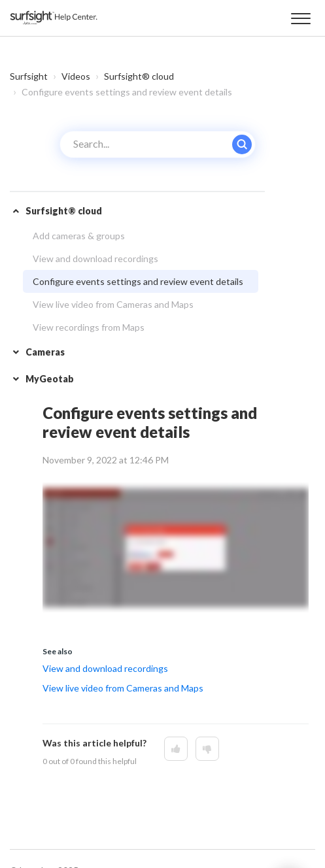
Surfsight (29, 76)
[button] (300, 16)
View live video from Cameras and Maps (113, 304)
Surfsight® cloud (139, 76)
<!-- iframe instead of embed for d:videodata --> (176, 547)
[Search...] (158, 144)
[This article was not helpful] (207, 749)
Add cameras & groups (79, 236)
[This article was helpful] (176, 749)
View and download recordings (95, 259)
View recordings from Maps (89, 327)
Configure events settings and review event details (138, 281)
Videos (76, 76)
